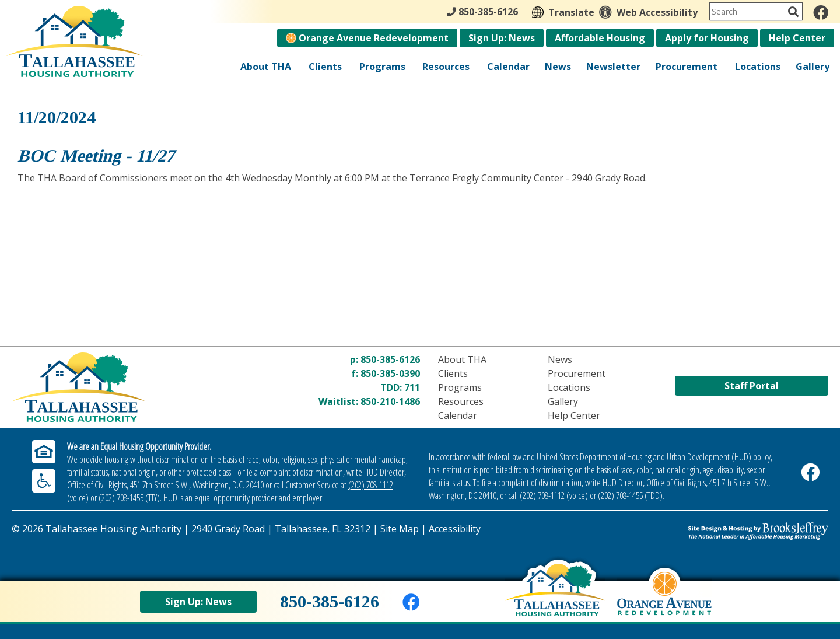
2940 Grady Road (228, 529)
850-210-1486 (390, 401)
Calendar (508, 67)
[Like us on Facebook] (821, 12)
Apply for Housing (707, 38)
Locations (758, 67)
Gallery (813, 67)
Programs (382, 67)
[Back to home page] (555, 599)
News (558, 67)
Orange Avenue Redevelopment (367, 38)
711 (412, 387)
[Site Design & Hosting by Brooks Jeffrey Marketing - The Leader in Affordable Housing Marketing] (726, 531)
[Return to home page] (114, 387)
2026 (33, 529)
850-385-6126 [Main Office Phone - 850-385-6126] (482, 12)
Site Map (400, 529)
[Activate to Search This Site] (793, 12)
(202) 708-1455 (121, 498)
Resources (446, 67)
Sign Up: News (502, 38)
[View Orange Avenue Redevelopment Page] (664, 602)
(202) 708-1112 (371, 485)
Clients (325, 67)
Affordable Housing (600, 38)
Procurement (687, 67)
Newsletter (613, 67)
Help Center (797, 38)
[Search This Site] (756, 11)
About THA (266, 67)
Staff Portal (752, 386)
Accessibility (455, 529)
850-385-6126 (390, 359)
